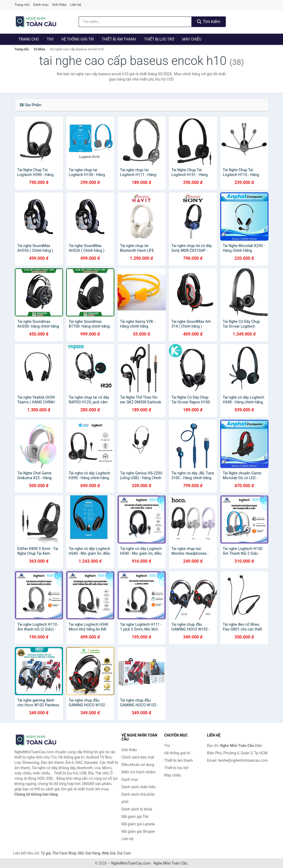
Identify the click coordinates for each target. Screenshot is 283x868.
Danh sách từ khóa (137, 809)
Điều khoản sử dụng (138, 765)
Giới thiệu (59, 5)
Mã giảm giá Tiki (135, 817)
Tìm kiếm (209, 22)
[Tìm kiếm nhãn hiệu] (135, 22)
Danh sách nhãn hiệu (139, 787)
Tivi (50, 39)
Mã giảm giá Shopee (138, 831)
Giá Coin (124, 853)
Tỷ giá (46, 853)
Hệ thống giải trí (78, 39)
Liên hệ (76, 5)
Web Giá (109, 853)
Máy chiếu (192, 39)
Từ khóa (39, 49)
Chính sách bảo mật (138, 757)
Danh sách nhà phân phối (138, 798)
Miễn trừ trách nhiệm (139, 772)
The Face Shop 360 (68, 853)
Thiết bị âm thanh (119, 39)
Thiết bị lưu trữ (159, 39)
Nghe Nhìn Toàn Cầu (170, 863)
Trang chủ (22, 5)
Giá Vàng (93, 853)
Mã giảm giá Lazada (138, 824)
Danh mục (41, 5)
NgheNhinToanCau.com (131, 863)
